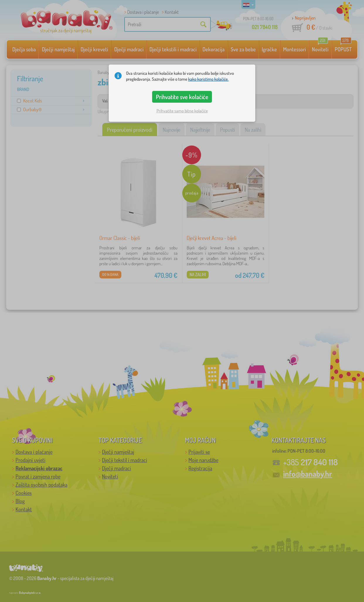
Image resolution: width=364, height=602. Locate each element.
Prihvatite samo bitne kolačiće (182, 111)
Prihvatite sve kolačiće (182, 97)
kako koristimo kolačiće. (208, 79)
